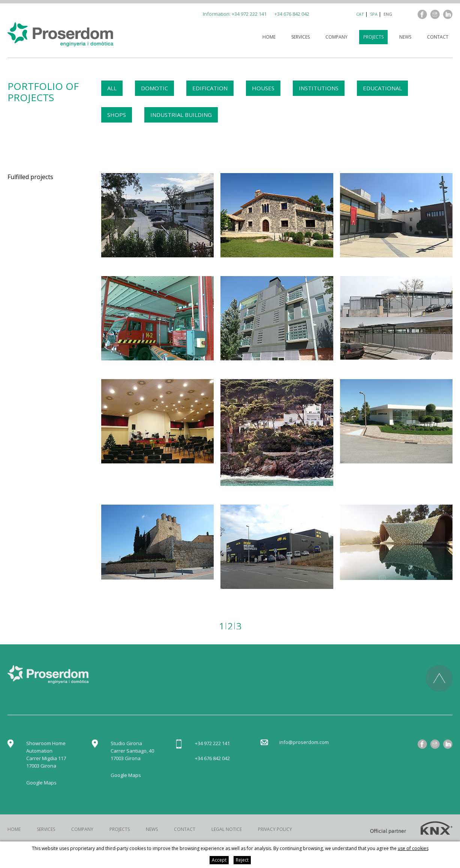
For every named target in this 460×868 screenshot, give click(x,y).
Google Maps (41, 783)
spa (374, 14)
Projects (373, 37)
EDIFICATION (210, 88)
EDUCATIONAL (382, 88)
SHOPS (117, 115)
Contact (438, 37)
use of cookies (413, 848)
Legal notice (227, 829)
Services (300, 37)
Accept (219, 860)
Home (269, 37)
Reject (242, 860)
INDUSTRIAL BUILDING (181, 115)
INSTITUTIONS (319, 88)
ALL (112, 88)
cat (360, 14)
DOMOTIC (154, 88)
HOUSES (263, 88)
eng (388, 14)
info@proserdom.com (304, 742)
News (405, 37)
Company (336, 37)
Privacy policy (275, 829)
